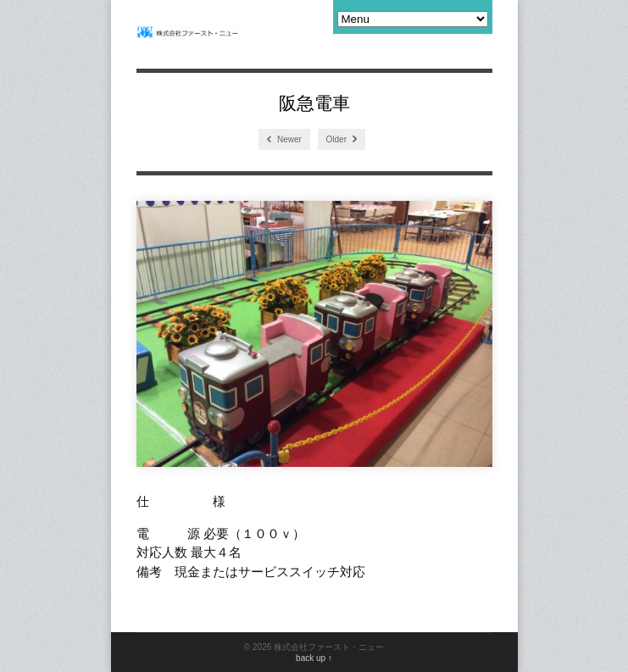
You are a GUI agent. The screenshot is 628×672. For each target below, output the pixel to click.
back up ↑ (314, 658)
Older (342, 139)
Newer (284, 139)
